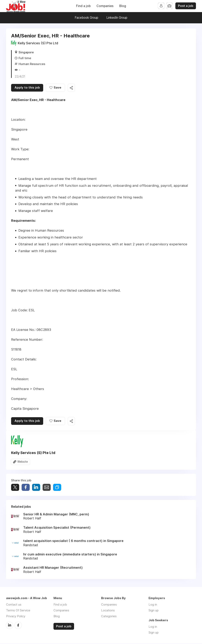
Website (23, 462)
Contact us (14, 605)
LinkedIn (9, 626)
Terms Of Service (18, 611)
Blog (123, 6)
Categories (109, 617)
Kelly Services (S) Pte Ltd (38, 43)
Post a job (186, 6)
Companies (105, 6)
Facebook (18, 626)
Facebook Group (86, 18)
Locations (108, 611)
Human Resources (32, 64)
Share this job (73, 88)
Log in (153, 605)
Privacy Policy (16, 617)
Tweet (15, 488)
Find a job (83, 6)
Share (26, 488)
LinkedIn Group (117, 18)
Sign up (154, 611)
